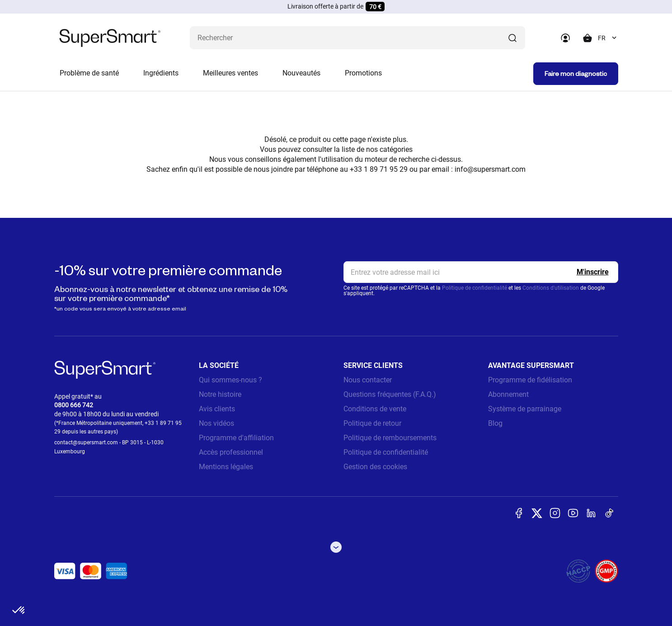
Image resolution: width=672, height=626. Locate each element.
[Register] (593, 272)
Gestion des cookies (375, 467)
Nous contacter (368, 380)
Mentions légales (226, 467)
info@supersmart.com (490, 169)
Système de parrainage (525, 409)
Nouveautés (301, 73)
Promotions (363, 73)
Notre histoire (220, 394)
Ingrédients (161, 73)
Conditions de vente (375, 409)
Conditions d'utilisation (551, 288)
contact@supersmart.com (86, 442)
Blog (495, 423)
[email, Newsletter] (481, 272)
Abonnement (508, 394)
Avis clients (217, 409)
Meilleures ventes (230, 73)
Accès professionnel (231, 452)
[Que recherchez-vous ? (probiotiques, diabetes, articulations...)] (357, 38)
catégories (396, 149)
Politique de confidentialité (475, 288)
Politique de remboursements (390, 438)
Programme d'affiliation (236, 438)
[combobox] (608, 38)
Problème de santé (89, 73)
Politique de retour (372, 423)
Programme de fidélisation (530, 380)
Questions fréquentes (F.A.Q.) (390, 394)
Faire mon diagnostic (576, 73)
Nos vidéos (216, 423)
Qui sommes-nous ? (230, 380)
